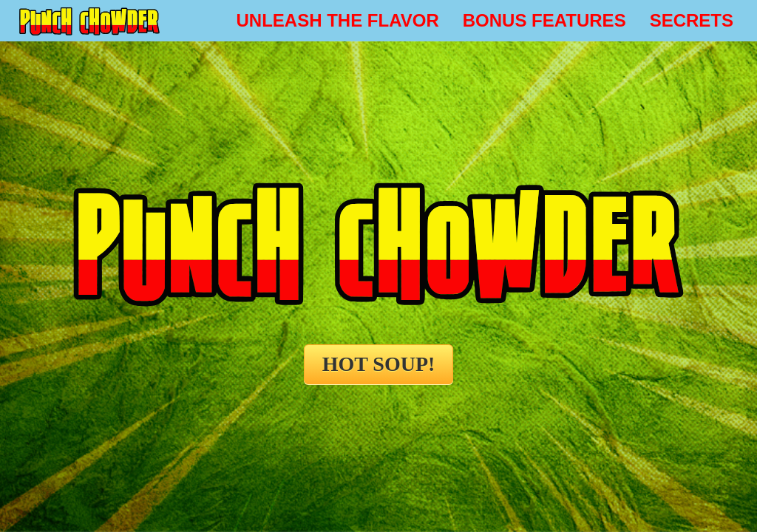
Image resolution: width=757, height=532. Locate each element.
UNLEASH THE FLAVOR (338, 20)
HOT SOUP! (379, 364)
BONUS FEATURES (544, 20)
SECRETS (692, 20)
